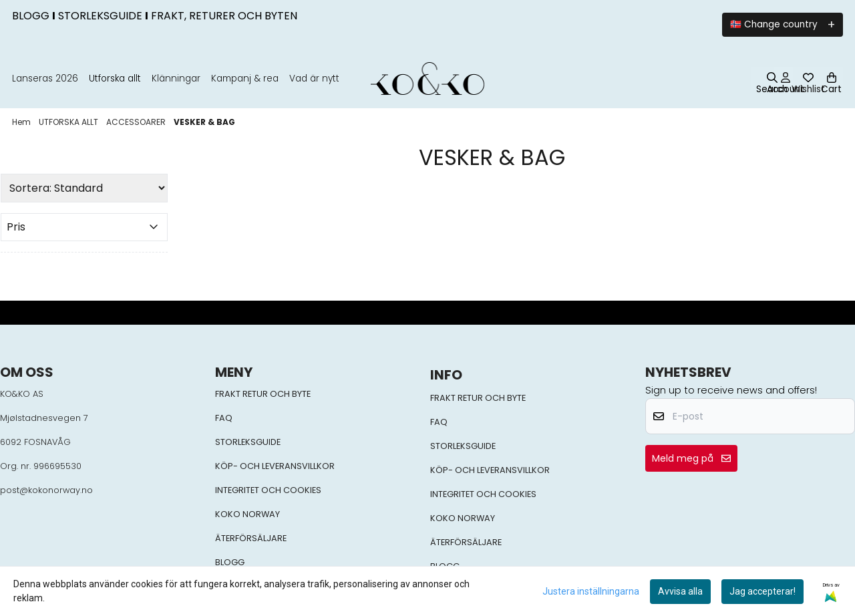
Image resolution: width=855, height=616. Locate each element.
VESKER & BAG (204, 122)
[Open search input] (772, 84)
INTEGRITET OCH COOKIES (268, 490)
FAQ (224, 418)
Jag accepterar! (762, 591)
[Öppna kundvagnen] (832, 78)
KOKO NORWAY (247, 514)
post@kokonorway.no (46, 490)
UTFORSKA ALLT (69, 122)
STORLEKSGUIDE (248, 442)
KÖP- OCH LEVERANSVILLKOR (275, 466)
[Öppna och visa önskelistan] (808, 78)
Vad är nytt (314, 79)
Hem (22, 122)
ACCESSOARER (137, 122)
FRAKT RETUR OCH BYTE (263, 394)
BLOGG (230, 562)
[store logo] (428, 79)
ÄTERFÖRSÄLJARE (251, 538)
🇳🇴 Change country (774, 24)
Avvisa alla (680, 591)
